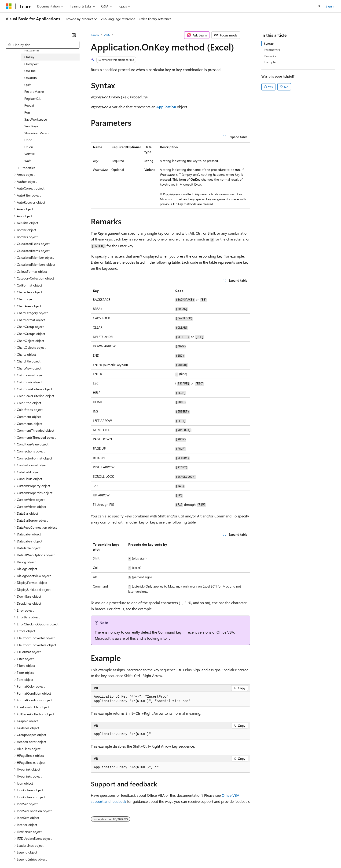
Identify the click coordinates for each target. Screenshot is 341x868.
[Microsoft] (9, 6)
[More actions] (246, 35)
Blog (64, 854)
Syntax (269, 44)
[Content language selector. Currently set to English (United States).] (27, 843)
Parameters (272, 50)
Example (270, 62)
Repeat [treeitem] (29, 105)
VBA (107, 35)
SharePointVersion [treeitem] (37, 133)
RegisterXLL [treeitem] (33, 99)
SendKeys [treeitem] (31, 126)
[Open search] (319, 6)
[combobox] (43, 45)
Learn (95, 35)
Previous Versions (42, 854)
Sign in (330, 6)
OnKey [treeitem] (29, 57)
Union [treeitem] (29, 147)
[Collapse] (74, 35)
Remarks (270, 56)
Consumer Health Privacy (134, 854)
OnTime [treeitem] (30, 71)
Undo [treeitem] (28, 140)
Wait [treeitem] (27, 161)
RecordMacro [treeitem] (34, 91)
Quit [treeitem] (27, 85)
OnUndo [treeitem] (31, 78)
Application (166, 107)
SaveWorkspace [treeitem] (36, 119)
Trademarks (194, 854)
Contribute (84, 854)
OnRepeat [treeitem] (31, 64)
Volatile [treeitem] (29, 154)
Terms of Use (171, 854)
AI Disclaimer (15, 854)
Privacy (102, 854)
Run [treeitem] (27, 112)
